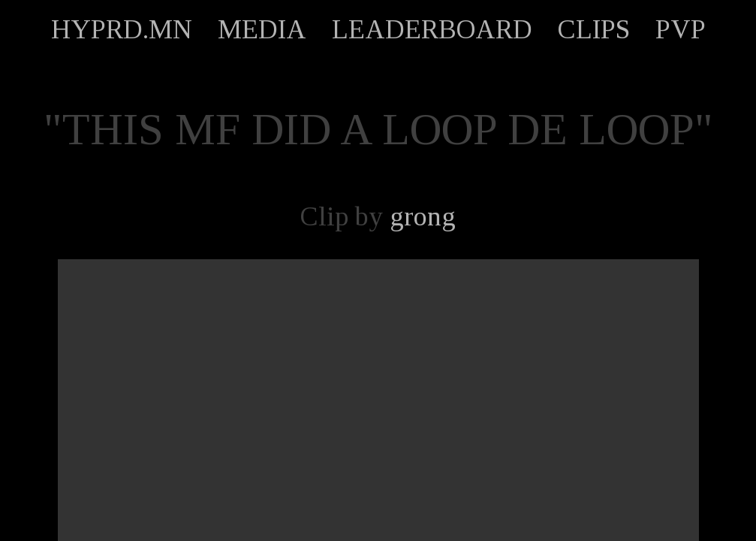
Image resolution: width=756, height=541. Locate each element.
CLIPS (594, 29)
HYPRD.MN (122, 29)
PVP (681, 29)
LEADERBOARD (432, 29)
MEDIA (262, 29)
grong (423, 216)
